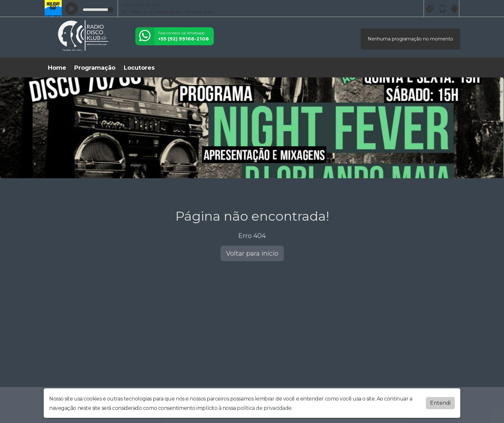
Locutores (139, 68)
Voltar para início (252, 253)
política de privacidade (264, 408)
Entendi (440, 403)
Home (57, 68)
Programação (95, 68)
